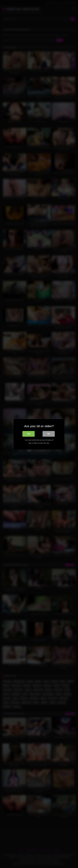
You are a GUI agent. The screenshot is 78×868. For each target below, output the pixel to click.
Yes (29, 433)
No (49, 433)
